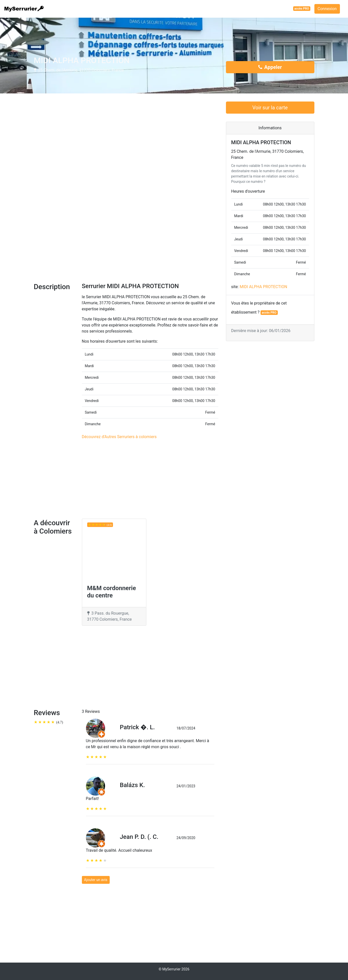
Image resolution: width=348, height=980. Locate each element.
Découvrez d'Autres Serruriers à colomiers (119, 437)
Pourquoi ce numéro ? (248, 182)
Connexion (327, 9)
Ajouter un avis (96, 880)
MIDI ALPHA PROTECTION (263, 287)
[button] (48, 227)
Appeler (270, 67)
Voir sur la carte (270, 108)
